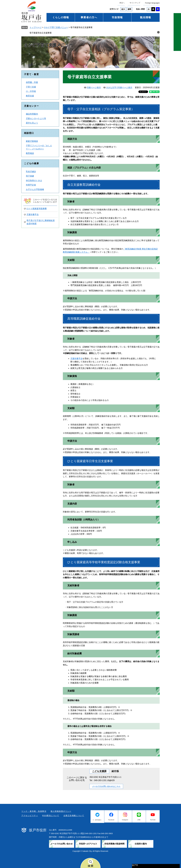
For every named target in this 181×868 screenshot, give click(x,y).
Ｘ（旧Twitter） (97, 820)
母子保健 (30, 176)
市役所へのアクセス (88, 844)
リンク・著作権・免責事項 (34, 811)
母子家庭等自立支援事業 (41, 33)
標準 (129, 9)
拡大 (123, 9)
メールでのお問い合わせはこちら (106, 786)
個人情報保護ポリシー (61, 811)
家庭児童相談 (32, 141)
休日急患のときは (34, 180)
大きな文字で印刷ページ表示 (119, 88)
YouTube (153, 820)
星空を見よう (32, 123)
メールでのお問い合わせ (62, 844)
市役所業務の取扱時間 (114, 844)
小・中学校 (31, 91)
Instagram (125, 820)
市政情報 (117, 17)
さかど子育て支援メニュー (56, 27)
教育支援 (30, 96)
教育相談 (30, 153)
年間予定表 (31, 185)
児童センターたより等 (36, 119)
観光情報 (146, 17)
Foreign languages (152, 3)
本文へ (122, 3)
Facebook (111, 820)
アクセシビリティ (30, 816)
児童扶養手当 (76, 359)
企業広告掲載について (74, 816)
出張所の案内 (141, 844)
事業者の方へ (89, 17)
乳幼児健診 (31, 172)
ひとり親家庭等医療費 (37, 209)
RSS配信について (51, 816)
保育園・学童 (32, 82)
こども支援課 (99, 771)
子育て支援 (31, 87)
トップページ (36, 27)
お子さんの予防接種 (35, 189)
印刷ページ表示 (94, 88)
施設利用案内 (32, 114)
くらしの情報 (61, 17)
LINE (139, 820)
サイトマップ (135, 3)
